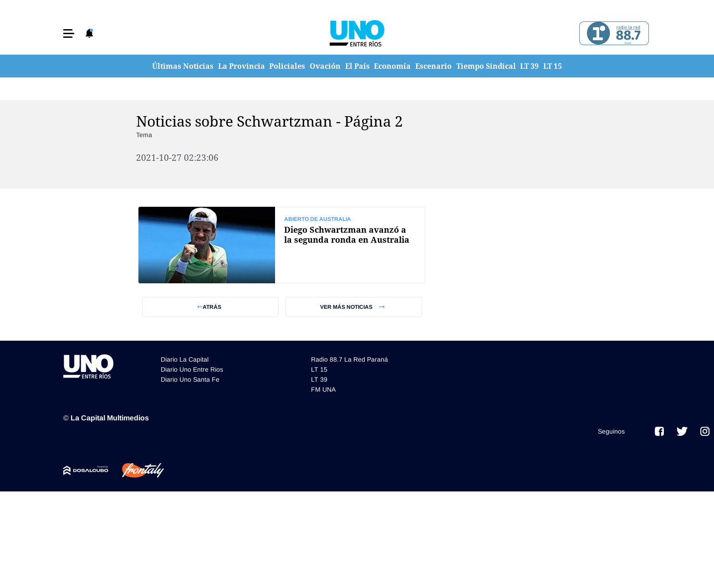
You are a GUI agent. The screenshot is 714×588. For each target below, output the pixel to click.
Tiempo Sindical (486, 66)
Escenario (433, 66)
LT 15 (553, 66)
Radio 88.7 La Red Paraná (349, 359)
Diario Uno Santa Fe (190, 379)
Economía (392, 66)
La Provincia (242, 66)
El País (357, 66)
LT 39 (529, 66)
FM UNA (323, 389)
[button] (69, 33)
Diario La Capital (185, 359)
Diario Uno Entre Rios (192, 369)
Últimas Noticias (183, 66)
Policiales (287, 66)
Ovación (325, 66)
